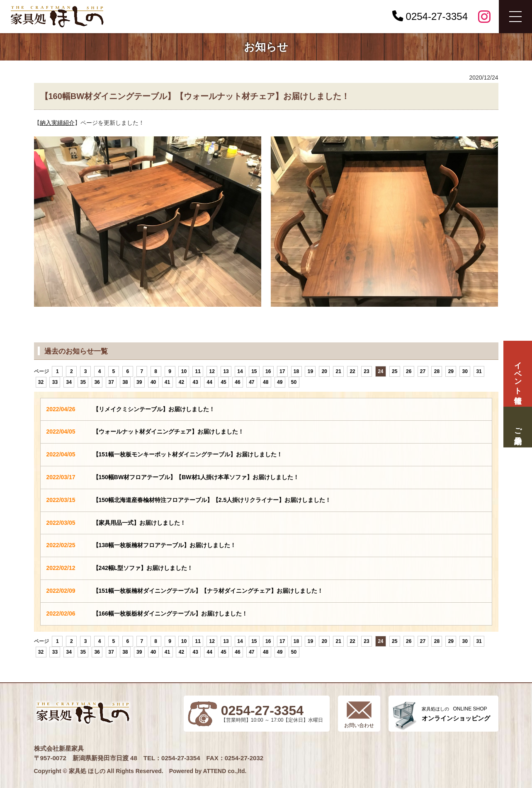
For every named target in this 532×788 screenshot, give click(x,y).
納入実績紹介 (57, 123)
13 (226, 371)
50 (294, 382)
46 (237, 382)
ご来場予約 (517, 427)
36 (97, 382)
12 (212, 371)
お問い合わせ (359, 725)
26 (409, 371)
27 (423, 371)
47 (251, 382)
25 (395, 371)
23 (366, 371)
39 (139, 382)
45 (223, 382)
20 (324, 371)
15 (254, 371)
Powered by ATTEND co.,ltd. (208, 771)
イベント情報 (517, 374)
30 (465, 371)
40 (153, 382)
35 (83, 382)
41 (167, 382)
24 (380, 371)
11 (198, 371)
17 (282, 371)
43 (196, 382)
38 (125, 382)
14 (240, 371)
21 (339, 371)
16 (268, 371)
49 (280, 382)
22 (352, 371)
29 (451, 371)
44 (210, 382)
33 (55, 382)
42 (181, 382)
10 (184, 371)
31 (479, 371)
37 (111, 382)
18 (296, 371)
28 (437, 371)
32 (41, 382)
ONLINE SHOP (456, 714)
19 (310, 371)
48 (266, 382)
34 (69, 382)
